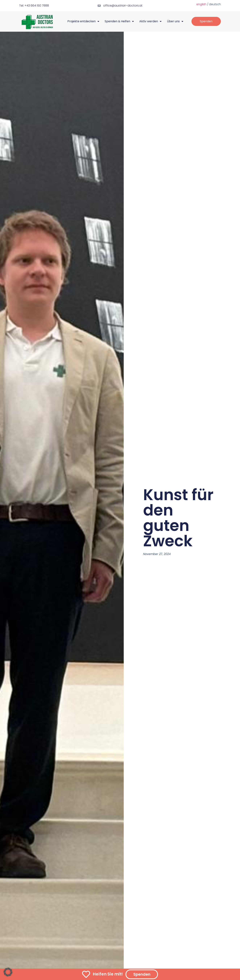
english (201, 4)
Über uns (175, 21)
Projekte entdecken (83, 21)
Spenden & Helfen (119, 21)
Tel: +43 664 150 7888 (34, 6)
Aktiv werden (150, 21)
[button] (8, 972)
